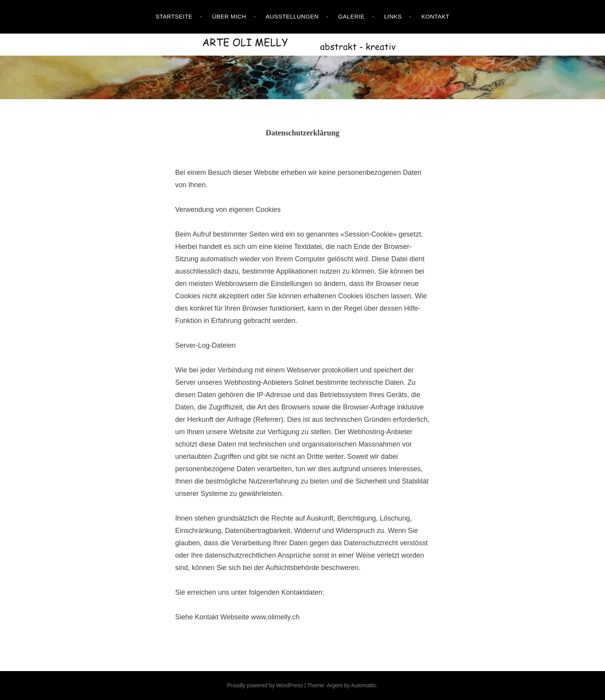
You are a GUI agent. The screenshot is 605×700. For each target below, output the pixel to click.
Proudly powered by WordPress (265, 685)
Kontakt (435, 16)
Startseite (174, 16)
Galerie (351, 16)
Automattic (364, 685)
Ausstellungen (292, 16)
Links (393, 16)
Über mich (229, 16)
